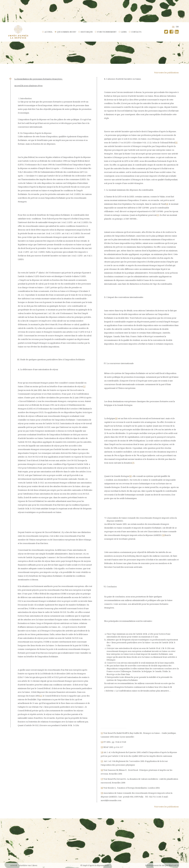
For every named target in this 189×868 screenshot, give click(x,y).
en (177, 27)
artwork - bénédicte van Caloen (24, 865)
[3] (176, 143)
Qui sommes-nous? (67, 32)
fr (173, 27)
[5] (158, 215)
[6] (116, 418)
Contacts (136, 32)
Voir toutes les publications (166, 73)
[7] (133, 463)
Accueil (49, 32)
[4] (167, 204)
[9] (163, 535)
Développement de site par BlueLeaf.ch (162, 865)
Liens (124, 32)
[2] (41, 696)
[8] (130, 476)
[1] (84, 386)
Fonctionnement (107, 32)
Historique (87, 32)
